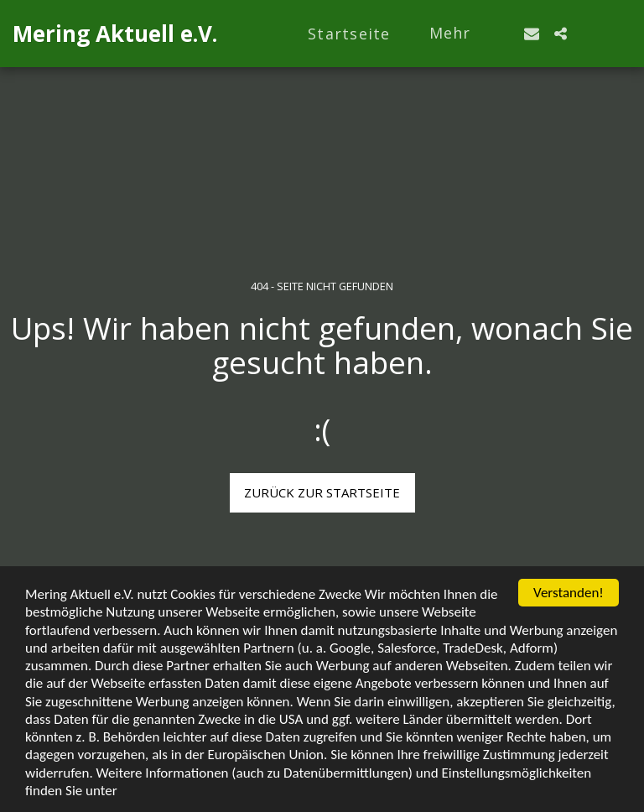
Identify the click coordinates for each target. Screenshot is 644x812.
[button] (532, 34)
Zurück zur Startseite (322, 492)
